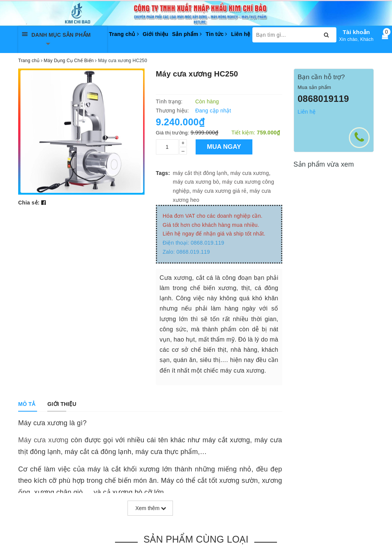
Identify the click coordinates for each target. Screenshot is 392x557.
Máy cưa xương (43, 440)
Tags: (163, 173)
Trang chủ (124, 34)
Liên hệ (241, 34)
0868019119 (324, 99)
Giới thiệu (156, 34)
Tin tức (216, 34)
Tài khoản (356, 32)
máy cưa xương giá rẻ (220, 191)
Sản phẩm (187, 34)
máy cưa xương (250, 173)
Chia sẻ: (29, 203)
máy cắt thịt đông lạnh (200, 173)
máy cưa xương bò (196, 182)
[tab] (27, 404)
